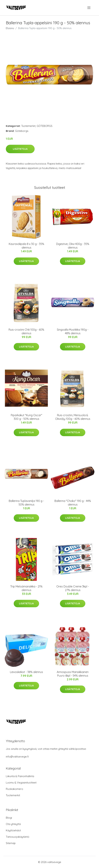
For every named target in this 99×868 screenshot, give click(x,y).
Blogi (9, 818)
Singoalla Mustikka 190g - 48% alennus (73, 331)
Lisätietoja (20, 149)
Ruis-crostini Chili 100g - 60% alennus (26, 331)
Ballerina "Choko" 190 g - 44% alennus (73, 503)
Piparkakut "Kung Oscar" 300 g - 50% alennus (26, 417)
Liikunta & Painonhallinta (20, 776)
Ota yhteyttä (13, 824)
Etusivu (10, 28)
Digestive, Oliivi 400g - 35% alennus (73, 246)
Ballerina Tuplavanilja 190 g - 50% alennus (26, 503)
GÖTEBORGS (45, 126)
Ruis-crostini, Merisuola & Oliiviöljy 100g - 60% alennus (73, 417)
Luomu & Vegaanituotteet (21, 783)
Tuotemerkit (28, 126)
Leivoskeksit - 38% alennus (26, 672)
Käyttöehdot (13, 830)
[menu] (89, 8)
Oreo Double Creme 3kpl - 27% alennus (73, 588)
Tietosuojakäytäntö (18, 837)
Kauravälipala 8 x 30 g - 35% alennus (26, 246)
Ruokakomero (14, 789)
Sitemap (11, 843)
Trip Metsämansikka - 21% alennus (26, 588)
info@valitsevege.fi (17, 757)
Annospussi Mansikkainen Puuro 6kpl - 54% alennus (73, 674)
